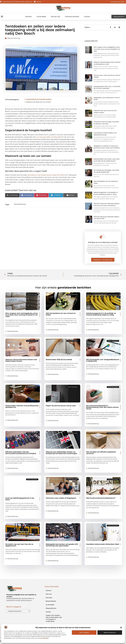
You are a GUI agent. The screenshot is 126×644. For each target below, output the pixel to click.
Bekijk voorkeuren (110, 632)
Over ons (49, 594)
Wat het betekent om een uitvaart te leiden (61, 314)
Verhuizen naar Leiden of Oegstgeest (61, 498)
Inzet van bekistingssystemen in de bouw (20, 499)
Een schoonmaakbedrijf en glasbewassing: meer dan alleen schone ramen (102, 407)
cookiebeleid (44, 638)
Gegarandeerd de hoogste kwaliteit (39, 99)
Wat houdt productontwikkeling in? (101, 498)
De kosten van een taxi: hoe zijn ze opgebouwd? (19, 545)
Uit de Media (41, 17)
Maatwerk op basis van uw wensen (39, 102)
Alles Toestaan (84, 632)
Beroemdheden (51, 601)
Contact (87, 17)
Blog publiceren (51, 608)
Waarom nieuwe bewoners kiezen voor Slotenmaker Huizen (21, 360)
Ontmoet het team (72, 17)
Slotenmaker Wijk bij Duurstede (59, 360)
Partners (28, 17)
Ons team (49, 598)
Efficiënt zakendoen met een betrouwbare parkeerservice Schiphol (21, 453)
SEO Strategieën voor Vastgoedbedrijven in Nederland (103, 360)
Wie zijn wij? (56, 17)
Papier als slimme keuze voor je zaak (61, 406)
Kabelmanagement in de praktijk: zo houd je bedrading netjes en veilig (101, 314)
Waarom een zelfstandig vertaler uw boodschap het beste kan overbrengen (61, 453)
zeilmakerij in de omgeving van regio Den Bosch (46, 175)
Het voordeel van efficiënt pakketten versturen (101, 453)
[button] (121, 628)
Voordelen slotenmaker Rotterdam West (103, 544)
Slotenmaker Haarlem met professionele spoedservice (22, 406)
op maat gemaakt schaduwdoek (49, 137)
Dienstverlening (14, 38)
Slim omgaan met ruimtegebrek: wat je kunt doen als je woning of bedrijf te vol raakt (107, 49)
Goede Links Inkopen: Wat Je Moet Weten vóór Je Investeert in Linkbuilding (54, 618)
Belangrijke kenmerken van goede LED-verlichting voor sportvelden (62, 545)
